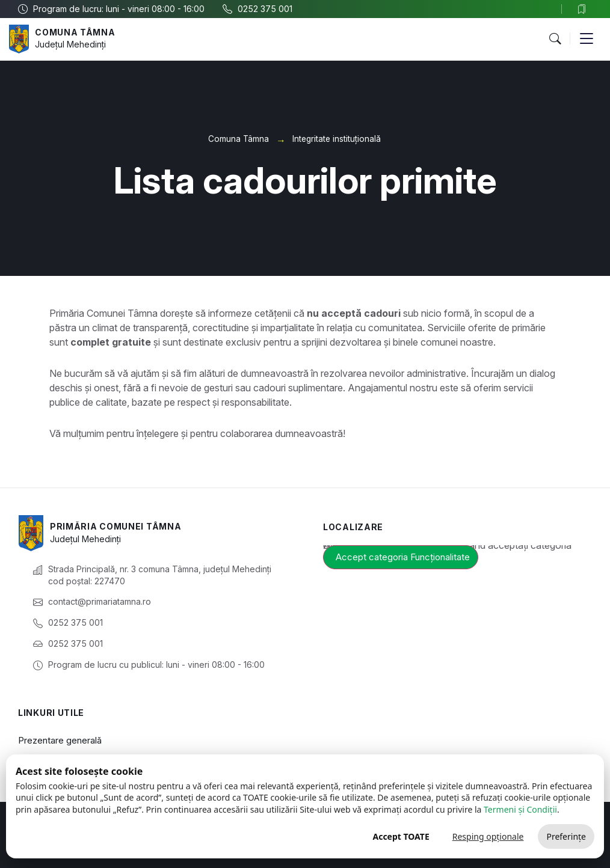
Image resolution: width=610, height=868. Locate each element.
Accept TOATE (401, 836)
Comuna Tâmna (75, 32)
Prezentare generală (60, 740)
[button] (555, 39)
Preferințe (566, 836)
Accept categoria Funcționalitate (403, 557)
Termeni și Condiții (520, 809)
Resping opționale (488, 836)
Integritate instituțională (337, 139)
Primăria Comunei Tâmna (116, 526)
